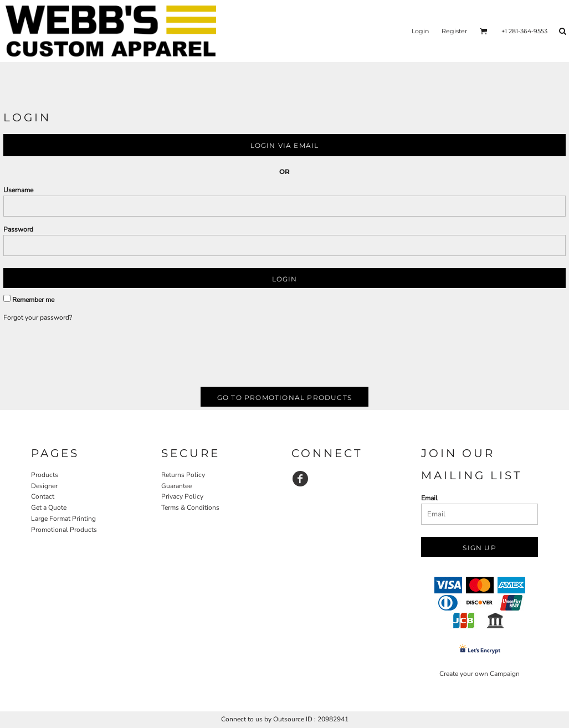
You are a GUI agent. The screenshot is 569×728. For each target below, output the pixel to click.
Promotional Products (64, 530)
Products (45, 475)
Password (18, 229)
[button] (484, 31)
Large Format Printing (63, 519)
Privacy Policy (182, 496)
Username (18, 190)
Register (454, 31)
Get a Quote (49, 507)
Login (420, 31)
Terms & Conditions (190, 507)
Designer (44, 486)
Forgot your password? (38, 317)
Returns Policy (183, 475)
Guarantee (176, 486)
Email (429, 498)
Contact (43, 496)
